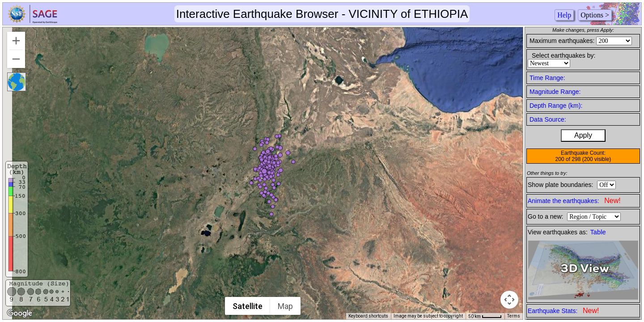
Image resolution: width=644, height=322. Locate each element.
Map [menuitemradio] (286, 306)
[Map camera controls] (509, 300)
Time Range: (547, 78)
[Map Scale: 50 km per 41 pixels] (485, 316)
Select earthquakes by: (563, 55)
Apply (583, 135)
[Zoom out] (16, 59)
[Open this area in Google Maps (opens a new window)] (20, 314)
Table (598, 232)
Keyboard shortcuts (368, 316)
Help (564, 15)
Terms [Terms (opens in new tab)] (514, 316)
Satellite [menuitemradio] (248, 306)
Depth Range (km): (556, 106)
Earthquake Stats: (563, 311)
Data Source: (548, 119)
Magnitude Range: (555, 92)
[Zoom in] (16, 41)
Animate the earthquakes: (574, 201)
